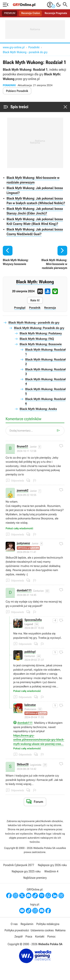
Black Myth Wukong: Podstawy (41, 333)
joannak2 (23, 491)
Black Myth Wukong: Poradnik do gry (39, 328)
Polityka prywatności (17, 930)
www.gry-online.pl (14, 47)
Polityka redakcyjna (48, 924)
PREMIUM (10, 13)
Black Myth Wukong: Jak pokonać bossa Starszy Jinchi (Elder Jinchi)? (35, 211)
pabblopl (30, 652)
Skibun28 (23, 765)
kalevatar (30, 705)
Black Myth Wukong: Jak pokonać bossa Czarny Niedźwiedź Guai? (35, 232)
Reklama (60, 930)
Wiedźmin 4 (51, 871)
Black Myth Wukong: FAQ (37, 339)
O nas (14, 924)
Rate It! (35, 300)
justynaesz (23, 543)
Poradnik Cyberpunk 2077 (19, 865)
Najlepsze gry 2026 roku (52, 865)
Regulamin (27, 924)
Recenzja (50, 308)
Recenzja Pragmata (56, 13)
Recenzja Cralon (31, 13)
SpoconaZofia (33, 620)
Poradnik (35, 308)
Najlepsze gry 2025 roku (26, 871)
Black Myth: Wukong (35, 282)
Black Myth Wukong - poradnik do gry (25, 52)
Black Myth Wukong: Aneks (38, 409)
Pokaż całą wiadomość (19, 529)
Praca (29, 936)
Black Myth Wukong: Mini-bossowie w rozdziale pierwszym (33, 180)
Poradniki (34, 47)
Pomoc (51, 936)
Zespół (18, 936)
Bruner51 (22, 447)
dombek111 (24, 591)
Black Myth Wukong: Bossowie (41, 344)
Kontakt (40, 936)
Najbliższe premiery (35, 878)
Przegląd (20, 308)
